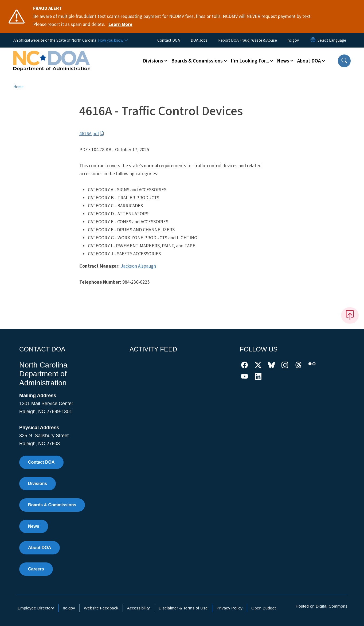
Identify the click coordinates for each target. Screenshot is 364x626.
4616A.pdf (92, 134)
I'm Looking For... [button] (250, 61)
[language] (332, 40)
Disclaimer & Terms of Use (183, 608)
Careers (36, 569)
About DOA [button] (309, 61)
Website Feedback (101, 608)
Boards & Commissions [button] (197, 61)
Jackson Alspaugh (138, 266)
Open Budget (264, 608)
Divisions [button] (153, 61)
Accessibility (138, 608)
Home (18, 87)
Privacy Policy (230, 608)
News (34, 526)
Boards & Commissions (52, 505)
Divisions (38, 484)
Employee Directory (36, 608)
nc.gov (293, 40)
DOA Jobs (199, 40)
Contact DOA (169, 40)
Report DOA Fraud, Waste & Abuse (248, 40)
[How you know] (113, 40)
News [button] (283, 61)
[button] (344, 61)
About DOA (40, 548)
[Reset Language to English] (313, 40)
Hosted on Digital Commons (322, 606)
